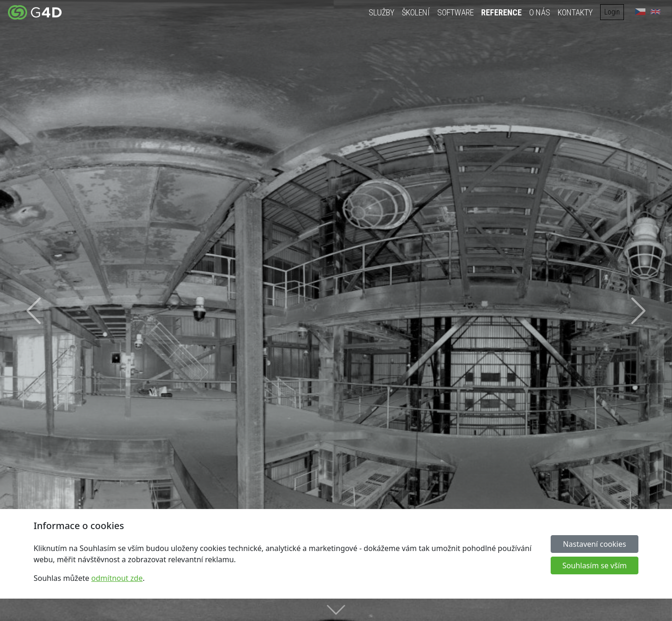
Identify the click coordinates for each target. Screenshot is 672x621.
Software (456, 12)
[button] (34, 310)
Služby (382, 12)
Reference (502, 12)
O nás (541, 12)
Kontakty (576, 12)
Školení (417, 12)
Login (613, 12)
